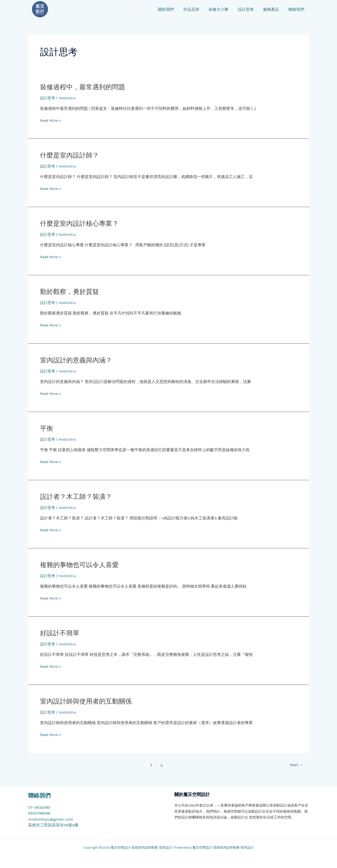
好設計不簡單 (61, 633)
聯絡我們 (301, 9)
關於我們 (178, 9)
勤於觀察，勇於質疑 (72, 292)
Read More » (51, 121)
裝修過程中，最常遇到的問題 (86, 87)
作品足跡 (201, 9)
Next (296, 765)
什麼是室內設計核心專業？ (82, 223)
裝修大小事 (227, 9)
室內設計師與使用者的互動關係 (89, 701)
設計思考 (253, 9)
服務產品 (277, 9)
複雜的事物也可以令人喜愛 (82, 565)
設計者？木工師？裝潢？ (79, 497)
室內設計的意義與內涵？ (79, 360)
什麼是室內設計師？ (72, 155)
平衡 (47, 428)
